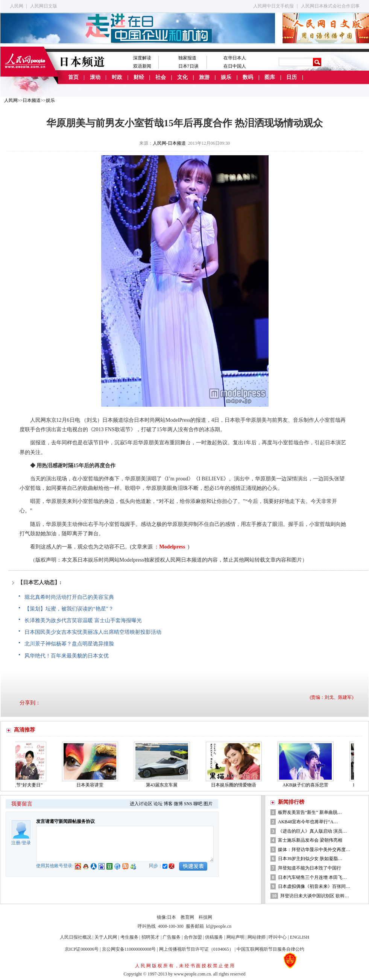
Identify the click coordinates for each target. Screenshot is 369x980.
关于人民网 (106, 937)
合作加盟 (193, 937)
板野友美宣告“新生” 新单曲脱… (310, 812)
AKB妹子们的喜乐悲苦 (307, 785)
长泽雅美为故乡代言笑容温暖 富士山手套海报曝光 (83, 620)
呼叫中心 (278, 937)
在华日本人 (235, 58)
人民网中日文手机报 (273, 6)
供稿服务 (214, 937)
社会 (161, 77)
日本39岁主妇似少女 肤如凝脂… (310, 859)
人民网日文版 (44, 6)
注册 (16, 843)
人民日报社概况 (76, 937)
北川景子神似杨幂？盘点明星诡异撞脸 (69, 644)
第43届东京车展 (164, 785)
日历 (292, 77)
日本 (172, 917)
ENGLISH (300, 937)
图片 (208, 804)
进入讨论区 (141, 804)
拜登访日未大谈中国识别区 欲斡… (315, 896)
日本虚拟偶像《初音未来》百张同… (314, 886)
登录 (26, 843)
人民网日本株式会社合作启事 (330, 6)
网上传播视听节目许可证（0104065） (196, 949)
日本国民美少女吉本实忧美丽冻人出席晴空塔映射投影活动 (93, 632)
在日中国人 (235, 66)
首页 (73, 77)
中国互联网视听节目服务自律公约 (270, 949)
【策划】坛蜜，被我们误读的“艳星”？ (69, 609)
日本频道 (32, 100)
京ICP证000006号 (82, 949)
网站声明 (235, 937)
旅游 (204, 77)
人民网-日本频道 (169, 143)
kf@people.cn (219, 926)
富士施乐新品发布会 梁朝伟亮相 (310, 840)
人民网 (17, 6)
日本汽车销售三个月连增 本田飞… (312, 877)
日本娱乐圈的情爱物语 (235, 785)
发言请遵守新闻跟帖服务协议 (65, 821)
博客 (168, 804)
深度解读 (142, 58)
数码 (248, 77)
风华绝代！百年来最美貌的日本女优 (67, 656)
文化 (182, 77)
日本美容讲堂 (92, 785)
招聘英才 (150, 937)
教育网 (187, 917)
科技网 (205, 917)
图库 (270, 77)
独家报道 (187, 58)
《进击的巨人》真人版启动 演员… (312, 831)
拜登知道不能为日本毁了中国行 (310, 868)
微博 (178, 804)
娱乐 (226, 77)
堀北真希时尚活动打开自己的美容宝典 (69, 597)
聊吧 (198, 804)
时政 (117, 77)
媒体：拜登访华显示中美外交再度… (314, 850)
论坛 (158, 804)
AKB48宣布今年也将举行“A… (308, 822)
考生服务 (129, 937)
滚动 (95, 77)
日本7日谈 (188, 66)
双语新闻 (142, 66)
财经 (139, 77)
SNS (188, 804)
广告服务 (172, 937)
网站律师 (257, 937)
